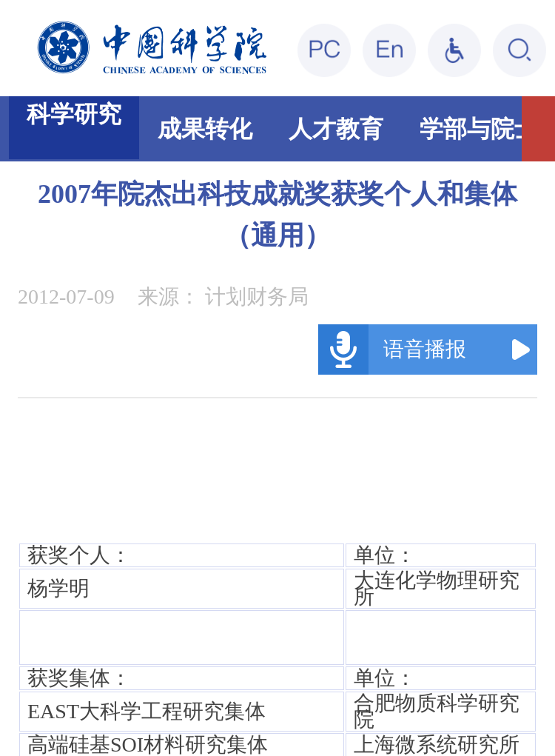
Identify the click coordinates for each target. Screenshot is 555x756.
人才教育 (336, 129)
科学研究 (74, 114)
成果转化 (205, 129)
